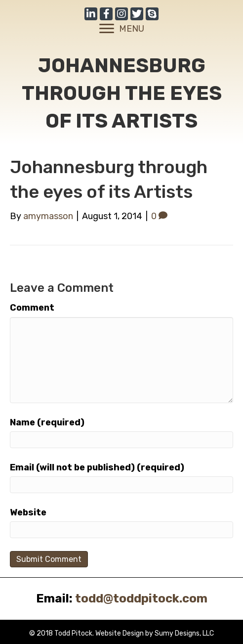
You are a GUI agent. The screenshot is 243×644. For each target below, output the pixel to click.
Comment (32, 308)
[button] (91, 14)
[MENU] (122, 29)
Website (28, 512)
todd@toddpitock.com (141, 598)
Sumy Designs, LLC (184, 633)
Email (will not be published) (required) (97, 467)
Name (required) (47, 422)
